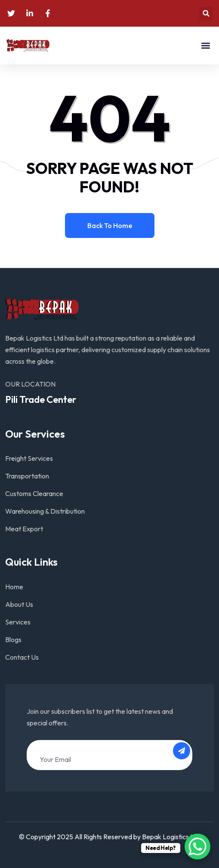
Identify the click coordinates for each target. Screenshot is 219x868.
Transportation (27, 476)
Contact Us (22, 657)
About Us (19, 604)
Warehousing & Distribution (45, 511)
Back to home (110, 225)
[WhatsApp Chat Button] (197, 847)
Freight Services (29, 458)
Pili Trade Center (41, 399)
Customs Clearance (34, 493)
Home (14, 587)
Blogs (13, 640)
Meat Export (24, 529)
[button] (206, 14)
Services (18, 622)
